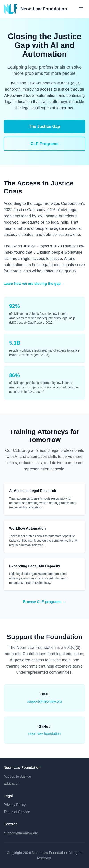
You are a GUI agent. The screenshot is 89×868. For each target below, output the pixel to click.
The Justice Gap (44, 127)
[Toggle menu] (81, 9)
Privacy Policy (15, 805)
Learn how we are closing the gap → (34, 284)
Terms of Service (17, 812)
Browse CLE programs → (45, 602)
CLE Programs (44, 144)
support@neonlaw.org (44, 701)
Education (11, 783)
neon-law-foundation (45, 734)
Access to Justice (17, 776)
